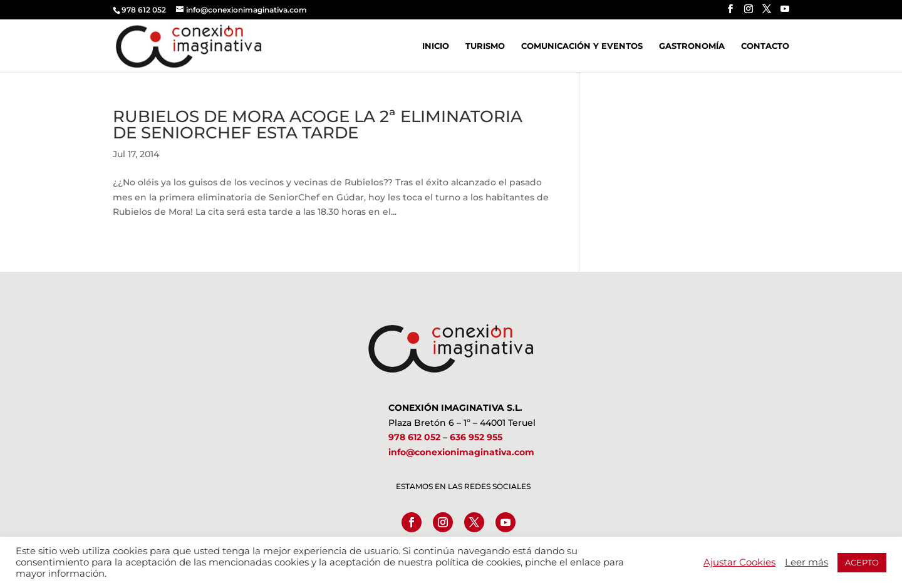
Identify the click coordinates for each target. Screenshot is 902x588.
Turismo (485, 46)
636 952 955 (476, 437)
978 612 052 (414, 437)
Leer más (806, 562)
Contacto (765, 46)
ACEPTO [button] (862, 562)
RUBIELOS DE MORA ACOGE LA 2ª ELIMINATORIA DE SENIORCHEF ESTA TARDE (318, 125)
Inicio (436, 46)
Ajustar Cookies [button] (739, 562)
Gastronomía (692, 46)
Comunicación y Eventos (582, 46)
